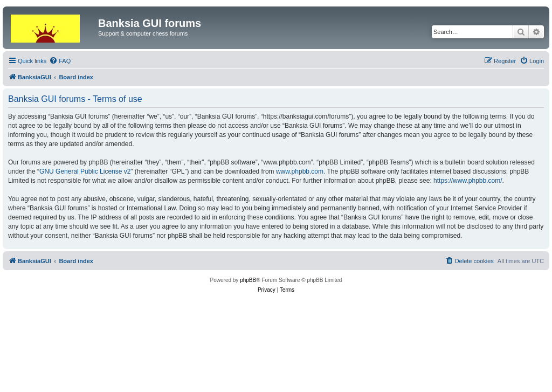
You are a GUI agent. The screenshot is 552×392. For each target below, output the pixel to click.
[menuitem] (60, 61)
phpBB (248, 280)
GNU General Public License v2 (85, 171)
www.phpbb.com (300, 171)
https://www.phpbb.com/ (468, 181)
